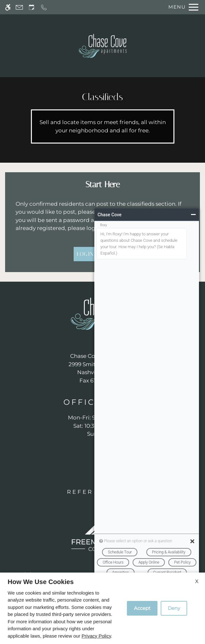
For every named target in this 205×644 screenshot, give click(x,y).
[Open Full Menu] (182, 7)
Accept (142, 608)
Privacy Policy (96, 636)
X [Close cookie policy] (197, 581)
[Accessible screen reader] (8, 7)
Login (85, 254)
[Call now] (44, 7)
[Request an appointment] (32, 7)
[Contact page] (19, 7)
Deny (174, 608)
